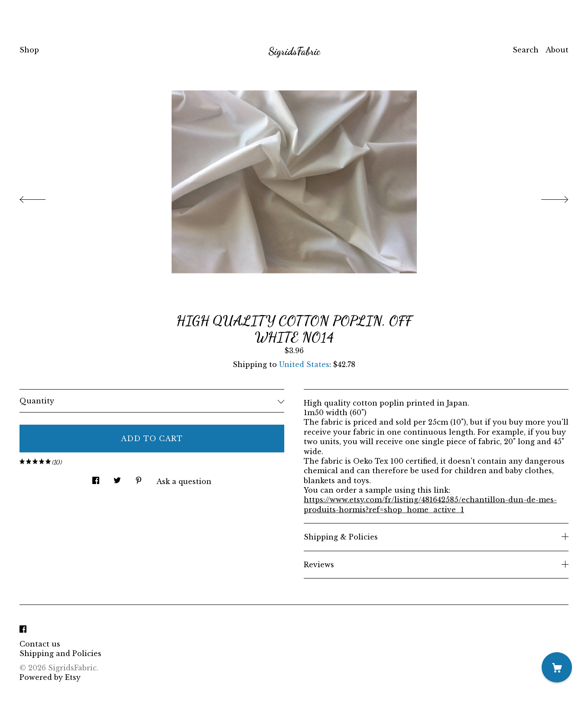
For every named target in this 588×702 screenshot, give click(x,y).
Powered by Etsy (50, 677)
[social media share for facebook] (96, 478)
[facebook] (23, 629)
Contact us (40, 644)
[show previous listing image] (41, 197)
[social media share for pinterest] (139, 478)
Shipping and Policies (60, 653)
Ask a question (184, 481)
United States (304, 364)
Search (526, 50)
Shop (29, 50)
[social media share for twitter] (117, 478)
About (557, 50)
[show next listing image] (547, 197)
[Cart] (557, 667)
